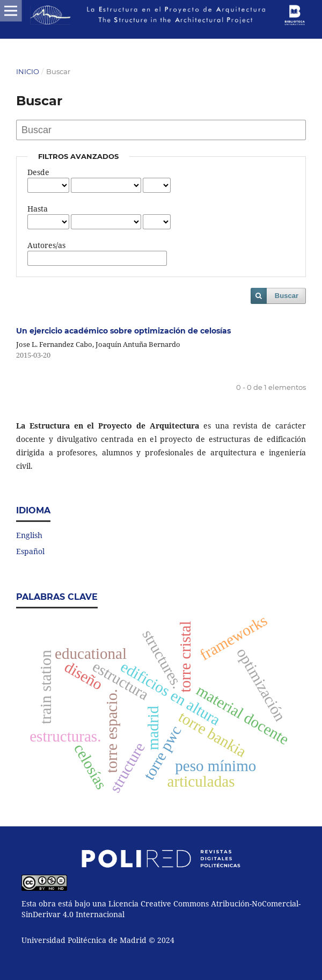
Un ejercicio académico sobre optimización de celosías (123, 331)
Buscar (287, 296)
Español (30, 551)
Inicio (28, 71)
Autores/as (46, 245)
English (29, 535)
